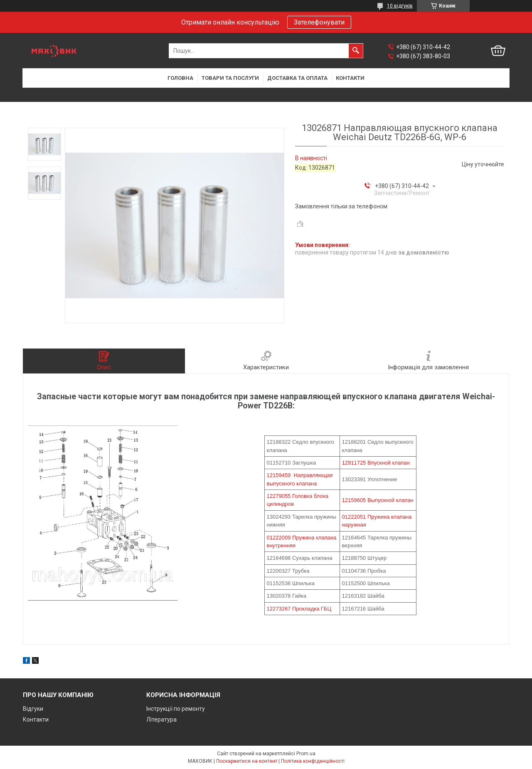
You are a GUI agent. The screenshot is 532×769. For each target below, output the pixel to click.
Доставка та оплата (297, 78)
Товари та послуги (230, 78)
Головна (180, 78)
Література (161, 720)
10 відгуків (400, 6)
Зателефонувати (319, 22)
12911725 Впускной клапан (376, 463)
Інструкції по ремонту (176, 709)
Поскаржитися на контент (247, 761)
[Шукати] (356, 51)
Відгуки (33, 709)
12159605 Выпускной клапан (378, 500)
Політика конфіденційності (313, 761)
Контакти (350, 78)
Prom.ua (306, 754)
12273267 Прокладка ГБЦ (299, 609)
